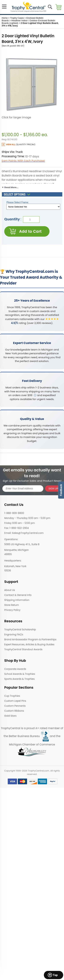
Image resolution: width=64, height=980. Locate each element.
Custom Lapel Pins (15, 701)
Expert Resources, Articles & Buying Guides (29, 644)
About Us (10, 590)
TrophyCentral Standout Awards (23, 649)
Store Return (12, 605)
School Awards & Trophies (20, 674)
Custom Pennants (15, 706)
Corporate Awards (15, 669)
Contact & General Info (18, 595)
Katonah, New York (15, 566)
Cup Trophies (12, 696)
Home (5, 18)
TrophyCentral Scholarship (20, 629)
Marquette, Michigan (17, 550)
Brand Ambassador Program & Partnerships (30, 639)
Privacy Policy (12, 610)
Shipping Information (17, 600)
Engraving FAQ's (14, 634)
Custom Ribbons (14, 711)
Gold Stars (10, 716)
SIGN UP (53, 489)
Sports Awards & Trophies (19, 679)
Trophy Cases (17, 18)
